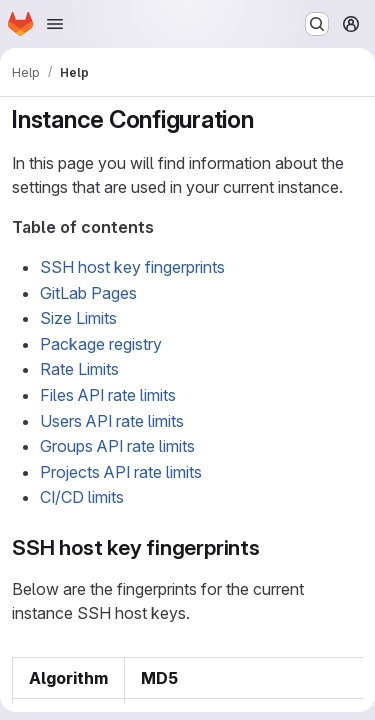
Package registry (101, 344)
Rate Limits (79, 369)
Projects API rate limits (121, 472)
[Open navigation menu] (55, 24)
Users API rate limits (112, 421)
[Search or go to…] (317, 24)
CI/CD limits (82, 497)
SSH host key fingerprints (132, 267)
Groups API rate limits (117, 446)
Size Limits (78, 318)
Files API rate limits (108, 395)
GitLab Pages (88, 293)
